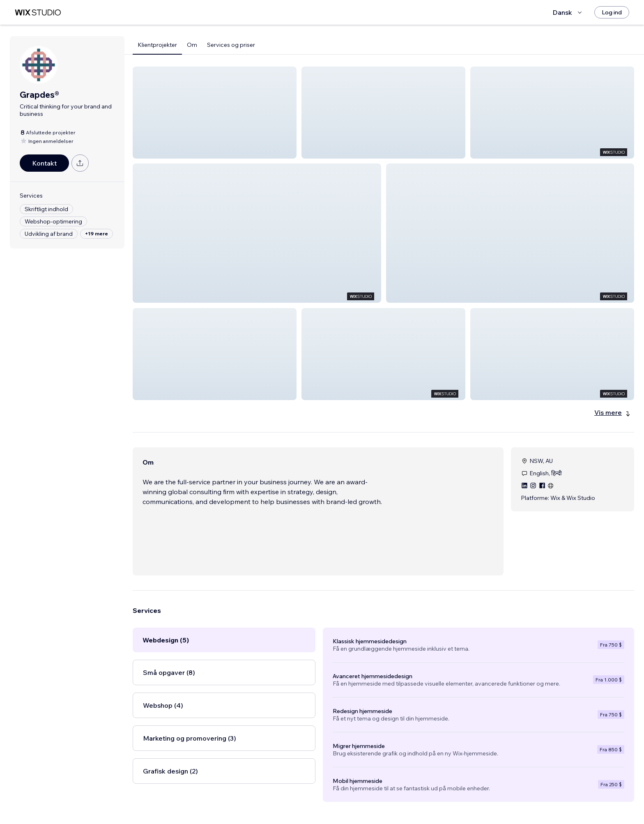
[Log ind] (612, 12)
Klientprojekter (157, 45)
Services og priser (231, 45)
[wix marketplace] (38, 13)
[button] (215, 113)
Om (192, 45)
